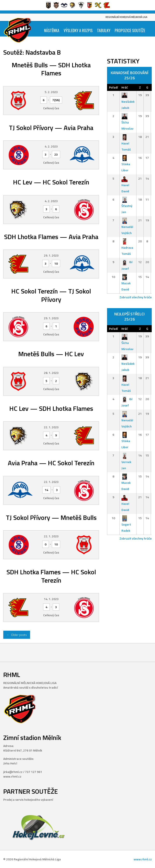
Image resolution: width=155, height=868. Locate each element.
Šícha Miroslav (127, 122)
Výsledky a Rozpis (78, 30)
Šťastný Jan (127, 206)
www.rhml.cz (143, 859)
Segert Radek (126, 524)
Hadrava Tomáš (127, 247)
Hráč (125, 87)
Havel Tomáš (126, 143)
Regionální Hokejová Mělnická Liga (126, 17)
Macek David (126, 283)
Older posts (17, 635)
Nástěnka (52, 30)
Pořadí (113, 87)
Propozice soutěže (130, 30)
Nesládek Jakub (128, 101)
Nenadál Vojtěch (127, 227)
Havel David (125, 185)
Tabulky (104, 30)
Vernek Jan (126, 462)
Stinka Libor (126, 164)
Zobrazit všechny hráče (136, 297)
